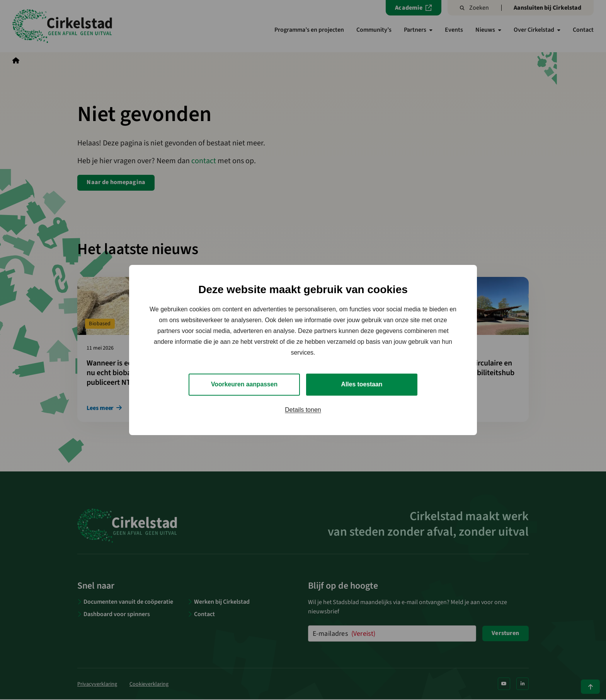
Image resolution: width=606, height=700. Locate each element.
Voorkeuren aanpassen (244, 384)
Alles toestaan (362, 384)
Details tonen (303, 410)
